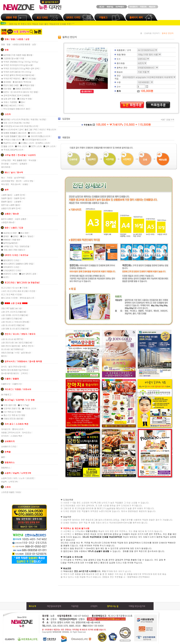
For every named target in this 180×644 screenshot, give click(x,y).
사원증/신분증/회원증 (21, 44)
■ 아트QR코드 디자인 (10, 267)
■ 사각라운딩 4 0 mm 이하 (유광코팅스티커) (19, 126)
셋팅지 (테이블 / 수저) (10, 353)
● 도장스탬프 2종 (9, 405)
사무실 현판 (6, 160)
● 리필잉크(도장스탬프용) (12, 418)
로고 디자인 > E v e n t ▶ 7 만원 (14, 288)
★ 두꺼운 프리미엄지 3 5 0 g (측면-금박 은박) (20, 68)
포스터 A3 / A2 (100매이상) (12, 349)
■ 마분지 (5, 92)
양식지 (4, 366)
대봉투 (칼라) (6, 198)
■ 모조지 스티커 (35, 133)
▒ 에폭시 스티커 (43, 143)
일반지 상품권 (7, 219)
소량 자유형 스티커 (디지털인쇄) (14, 315)
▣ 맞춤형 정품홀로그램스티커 (14, 133)
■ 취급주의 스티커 (9, 143)
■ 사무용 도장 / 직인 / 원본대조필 (15, 246)
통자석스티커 (18, 429)
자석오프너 (27, 432)
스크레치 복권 (16, 436)
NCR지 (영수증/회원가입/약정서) (15, 370)
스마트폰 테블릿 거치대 (11, 492)
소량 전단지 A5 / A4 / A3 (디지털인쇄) (17, 342)
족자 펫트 (5, 184)
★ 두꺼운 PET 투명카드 (11, 78)
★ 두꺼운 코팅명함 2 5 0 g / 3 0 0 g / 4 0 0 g (19, 62)
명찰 (8, 44)
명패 (3, 44)
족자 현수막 (16, 184)
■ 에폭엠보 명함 (27, 85)
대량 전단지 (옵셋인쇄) (10, 346)
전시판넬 (5, 164)
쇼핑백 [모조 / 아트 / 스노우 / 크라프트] (18, 478)
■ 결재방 (5, 236)
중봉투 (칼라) (6, 202)
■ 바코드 (5, 277)
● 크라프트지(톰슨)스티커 (39, 136)
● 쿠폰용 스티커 (29, 408)
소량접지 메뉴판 (8, 222)
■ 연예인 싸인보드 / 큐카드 (12, 105)
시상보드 (14, 164)
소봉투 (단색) (19, 195)
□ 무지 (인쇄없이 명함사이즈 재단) (15, 109)
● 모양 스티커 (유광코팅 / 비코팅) (15, 123)
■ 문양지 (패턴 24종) (10, 85)
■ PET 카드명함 (29, 78)
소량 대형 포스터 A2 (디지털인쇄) (15, 328)
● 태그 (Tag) (23, 405)
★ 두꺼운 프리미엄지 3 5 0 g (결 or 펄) (17, 65)
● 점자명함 (6, 82)
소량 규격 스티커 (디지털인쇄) (13, 312)
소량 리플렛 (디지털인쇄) (11, 318)
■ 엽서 (22, 102)
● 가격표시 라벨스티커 (11, 139)
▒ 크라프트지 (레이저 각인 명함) (24, 92)
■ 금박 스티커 (49, 146)
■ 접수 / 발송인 (27, 236)
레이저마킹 (6, 167)
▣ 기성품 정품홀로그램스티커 (14, 136)
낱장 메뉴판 (26, 353)
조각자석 (5, 436)
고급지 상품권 (20, 219)
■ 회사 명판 (24, 233)
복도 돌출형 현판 (20, 160)
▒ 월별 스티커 (7, 146)
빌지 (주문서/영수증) (17, 366)
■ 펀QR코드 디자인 (9, 274)
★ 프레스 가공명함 (9, 102)
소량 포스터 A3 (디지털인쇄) (13, 325)
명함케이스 (6, 468)
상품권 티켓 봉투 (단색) (11, 208)
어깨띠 (25, 184)
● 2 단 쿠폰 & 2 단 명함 (11, 412)
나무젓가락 (13, 481)
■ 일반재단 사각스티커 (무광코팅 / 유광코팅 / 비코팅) (23, 119)
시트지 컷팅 (28, 181)
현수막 (19, 181)
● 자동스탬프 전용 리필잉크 (13, 250)
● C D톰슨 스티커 (26, 143)
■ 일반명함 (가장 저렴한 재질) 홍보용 (17, 55)
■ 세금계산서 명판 (9, 233)
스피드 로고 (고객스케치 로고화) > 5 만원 (18, 291)
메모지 (4, 356)
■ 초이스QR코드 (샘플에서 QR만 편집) (17, 264)
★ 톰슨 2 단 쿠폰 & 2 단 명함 (13, 415)
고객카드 (24, 373)
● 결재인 (15, 236)
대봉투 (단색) (19, 198)
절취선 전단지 (28, 346)
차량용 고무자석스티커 (11, 432)
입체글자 (23, 164)
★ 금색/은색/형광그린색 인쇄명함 (15, 95)
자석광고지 (6, 429)
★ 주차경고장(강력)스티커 (12, 150)
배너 (3, 177)
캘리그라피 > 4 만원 (9, 298)
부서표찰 (32, 160)
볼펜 (3, 457)
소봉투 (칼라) (6, 195)
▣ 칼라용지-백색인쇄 (22, 82)
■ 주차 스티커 (21, 146)
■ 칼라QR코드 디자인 (10, 260)
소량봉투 (18, 202)
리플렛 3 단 (17, 384)
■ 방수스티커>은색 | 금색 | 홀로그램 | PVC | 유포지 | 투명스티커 (28, 129)
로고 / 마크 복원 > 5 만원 (11, 294)
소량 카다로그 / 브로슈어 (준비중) (15, 322)
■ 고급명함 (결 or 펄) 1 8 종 (12, 58)
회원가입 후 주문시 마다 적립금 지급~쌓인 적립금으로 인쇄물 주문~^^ (42, 24)
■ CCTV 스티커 (35, 146)
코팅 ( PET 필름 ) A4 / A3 (11, 308)
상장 (34, 44)
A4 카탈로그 (6, 394)
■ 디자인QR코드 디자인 (11, 270)
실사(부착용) (19, 177)
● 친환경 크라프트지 (22, 89)
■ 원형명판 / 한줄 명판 (11, 240)
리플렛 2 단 (6, 384)
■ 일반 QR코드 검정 (28, 274)
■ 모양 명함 (6, 89)
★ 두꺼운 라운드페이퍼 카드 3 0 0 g (16, 72)
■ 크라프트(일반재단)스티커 (34, 139)
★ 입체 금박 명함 (8, 99)
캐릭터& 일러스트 (27, 298)
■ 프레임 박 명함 (24, 99)
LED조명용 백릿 (8, 181)
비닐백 (4, 481)
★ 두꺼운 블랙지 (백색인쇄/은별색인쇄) (18, 75)
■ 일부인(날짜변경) (9, 243)
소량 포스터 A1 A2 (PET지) (12, 339)
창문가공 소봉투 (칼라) (10, 205)
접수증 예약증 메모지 (10, 373)
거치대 (9, 177)
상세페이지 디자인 (9, 446)
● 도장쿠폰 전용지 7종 (11, 408)
